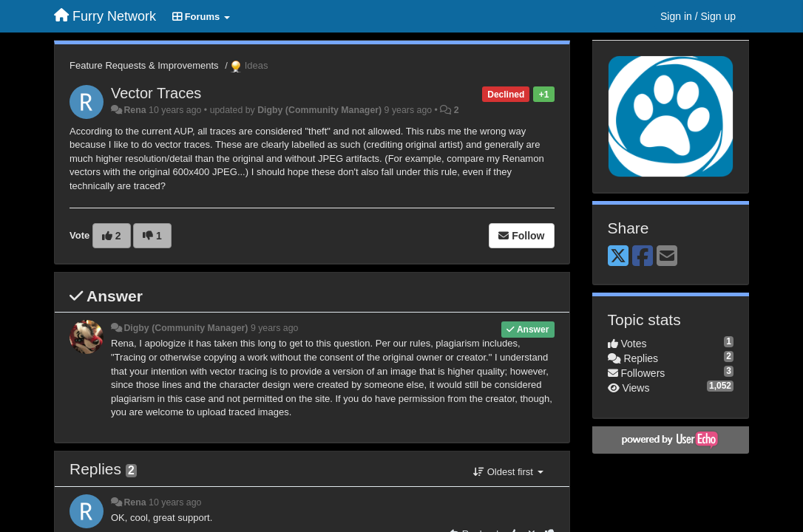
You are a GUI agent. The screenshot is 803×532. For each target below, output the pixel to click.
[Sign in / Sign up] (698, 16)
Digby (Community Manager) (319, 110)
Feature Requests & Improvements (144, 65)
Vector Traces (156, 93)
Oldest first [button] (508, 472)
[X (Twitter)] (618, 257)
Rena (135, 110)
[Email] (667, 257)
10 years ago (175, 502)
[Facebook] (643, 257)
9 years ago (275, 328)
